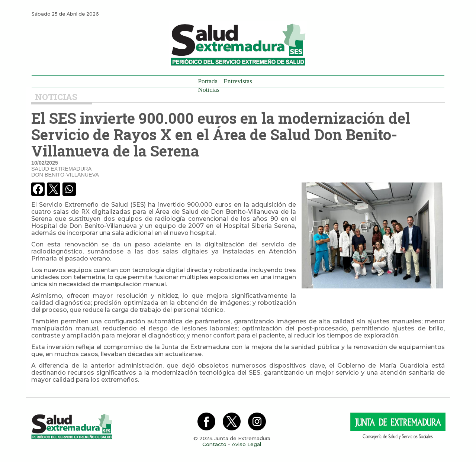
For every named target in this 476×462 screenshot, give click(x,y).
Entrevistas (238, 81)
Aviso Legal (246, 444)
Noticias (209, 90)
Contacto (214, 444)
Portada (208, 81)
